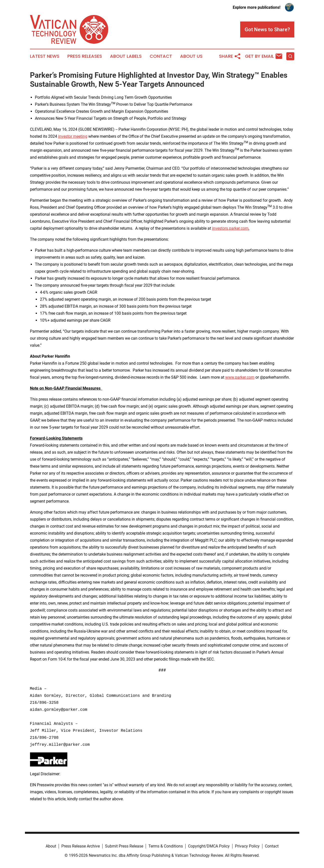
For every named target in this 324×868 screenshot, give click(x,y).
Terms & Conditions (166, 846)
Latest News (45, 56)
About (51, 846)
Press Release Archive (81, 846)
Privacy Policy (247, 846)
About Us (191, 56)
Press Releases (85, 56)
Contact (161, 56)
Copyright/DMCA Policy (209, 846)
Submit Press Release (124, 846)
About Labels (126, 56)
